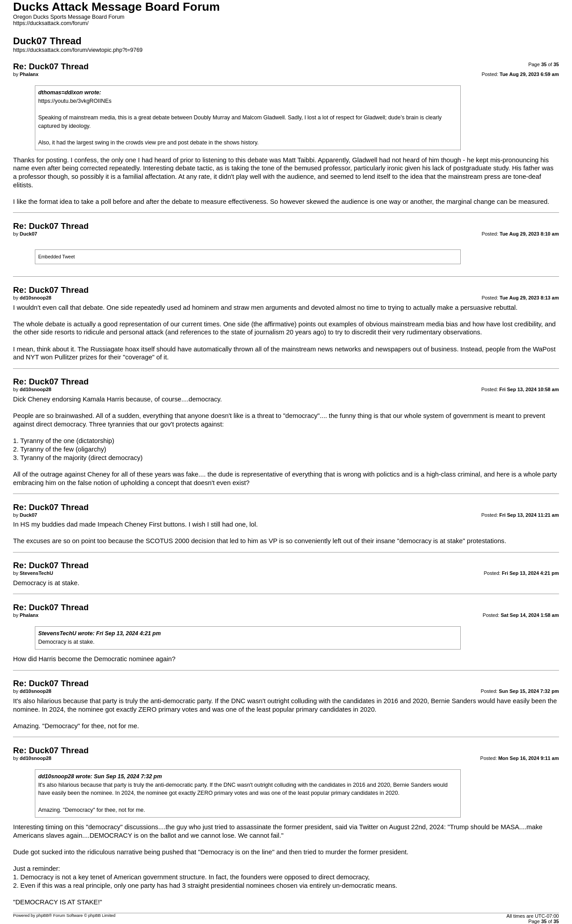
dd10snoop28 (56, 776)
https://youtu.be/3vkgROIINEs (75, 101)
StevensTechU (57, 633)
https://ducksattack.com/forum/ (51, 23)
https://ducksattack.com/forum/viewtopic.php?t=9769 (78, 50)
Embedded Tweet (56, 257)
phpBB (42, 916)
